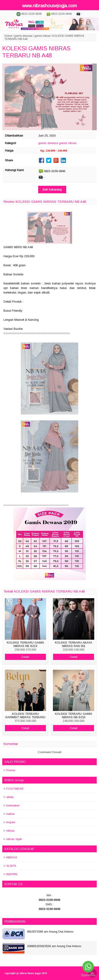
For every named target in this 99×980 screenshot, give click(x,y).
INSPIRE (12, 874)
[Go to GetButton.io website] (88, 975)
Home (8, 36)
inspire (11, 822)
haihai (10, 814)
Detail (25, 657)
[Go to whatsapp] (88, 967)
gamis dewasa (23, 36)
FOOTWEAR (15, 789)
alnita (10, 797)
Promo (11, 770)
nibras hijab (14, 839)
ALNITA (11, 866)
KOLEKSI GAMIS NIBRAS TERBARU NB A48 (36, 52)
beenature (13, 805)
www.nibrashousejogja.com (49, 6)
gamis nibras (42, 36)
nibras (11, 831)
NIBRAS (12, 857)
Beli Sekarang (52, 190)
